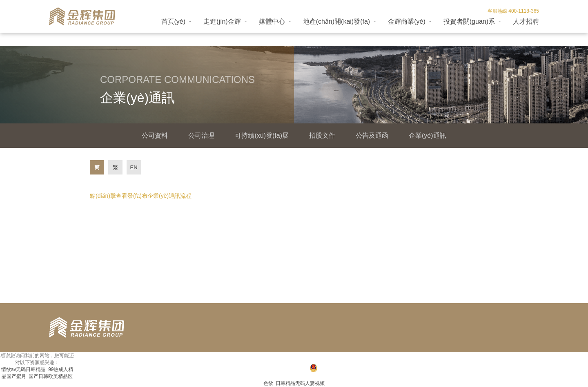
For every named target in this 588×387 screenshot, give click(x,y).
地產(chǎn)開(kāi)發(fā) (337, 21)
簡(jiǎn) (97, 169)
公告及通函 (372, 135)
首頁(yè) (174, 21)
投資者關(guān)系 (469, 21)
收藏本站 (463, 358)
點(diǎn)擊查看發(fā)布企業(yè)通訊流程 (141, 196)
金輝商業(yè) (407, 21)
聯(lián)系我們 (496, 358)
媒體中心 (272, 21)
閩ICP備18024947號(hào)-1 (274, 369)
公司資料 (155, 135)
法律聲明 (529, 358)
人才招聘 (526, 21)
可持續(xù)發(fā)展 (262, 135)
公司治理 (201, 135)
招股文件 (322, 135)
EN (134, 167)
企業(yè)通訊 (428, 135)
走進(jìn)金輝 (222, 21)
